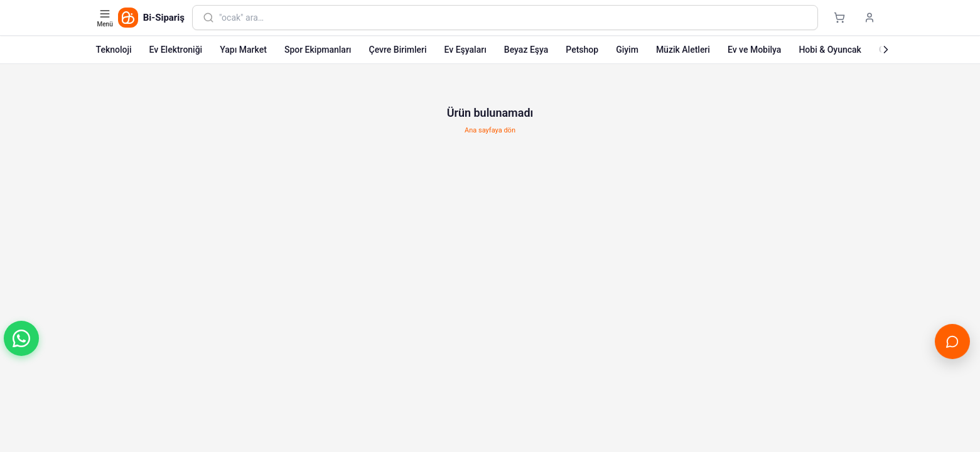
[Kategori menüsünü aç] (106, 18)
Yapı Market (243, 50)
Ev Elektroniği (176, 50)
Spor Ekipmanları (318, 50)
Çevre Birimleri (398, 50)
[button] (21, 338)
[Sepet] (839, 18)
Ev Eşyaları (466, 50)
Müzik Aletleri (683, 50)
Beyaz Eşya (526, 50)
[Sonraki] (886, 50)
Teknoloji (114, 50)
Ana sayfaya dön (490, 130)
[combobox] (513, 18)
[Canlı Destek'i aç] (952, 341)
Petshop (582, 50)
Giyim (627, 50)
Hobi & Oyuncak (830, 50)
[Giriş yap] (870, 18)
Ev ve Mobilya (754, 50)
